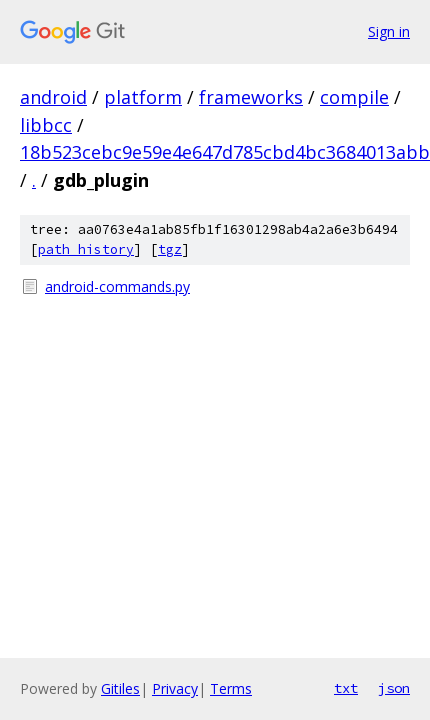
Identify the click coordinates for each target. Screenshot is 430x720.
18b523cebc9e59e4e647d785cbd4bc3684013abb (225, 152)
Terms (231, 688)
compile (354, 97)
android (53, 97)
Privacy (175, 688)
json (394, 688)
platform (143, 97)
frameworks (251, 97)
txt (346, 688)
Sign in (389, 31)
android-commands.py (117, 286)
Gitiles (120, 688)
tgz (170, 249)
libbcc (46, 125)
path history (86, 249)
